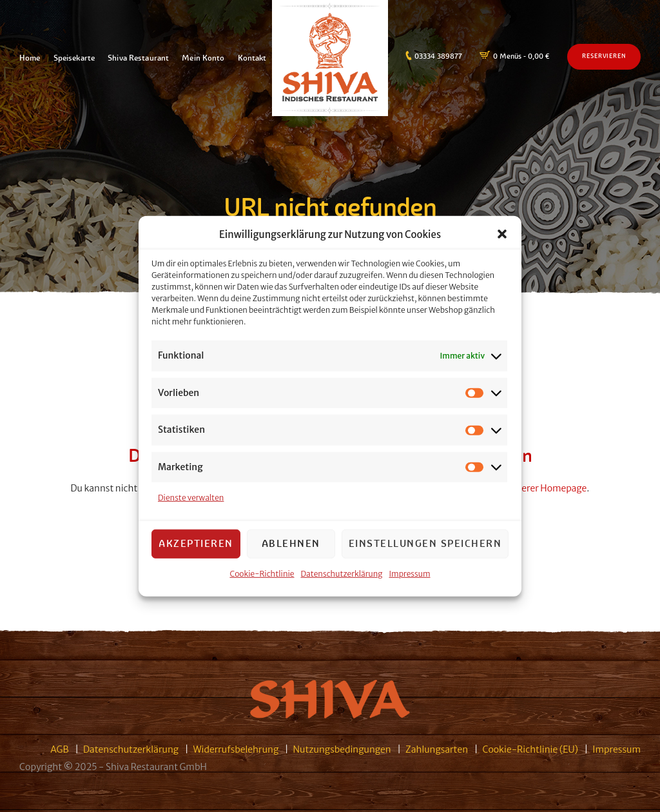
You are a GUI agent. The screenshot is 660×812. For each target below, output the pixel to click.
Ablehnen (291, 545)
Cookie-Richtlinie (262, 576)
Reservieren (604, 56)
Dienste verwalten (191, 500)
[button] (502, 237)
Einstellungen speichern (425, 545)
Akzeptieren (196, 545)
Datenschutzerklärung (342, 576)
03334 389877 (438, 56)
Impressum (410, 576)
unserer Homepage (546, 488)
